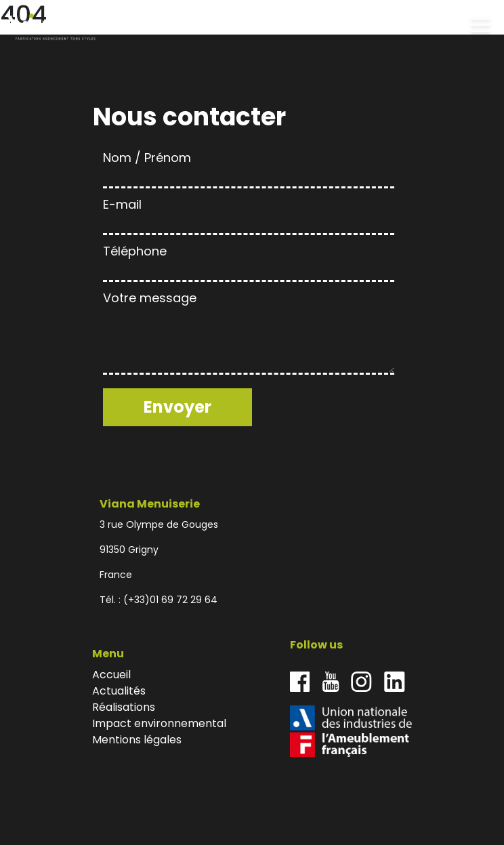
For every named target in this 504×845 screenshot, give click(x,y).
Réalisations (124, 707)
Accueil (111, 675)
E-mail (249, 214)
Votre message (249, 334)
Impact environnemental (159, 723)
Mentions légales (137, 740)
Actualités (119, 691)
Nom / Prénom (249, 167)
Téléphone (249, 261)
